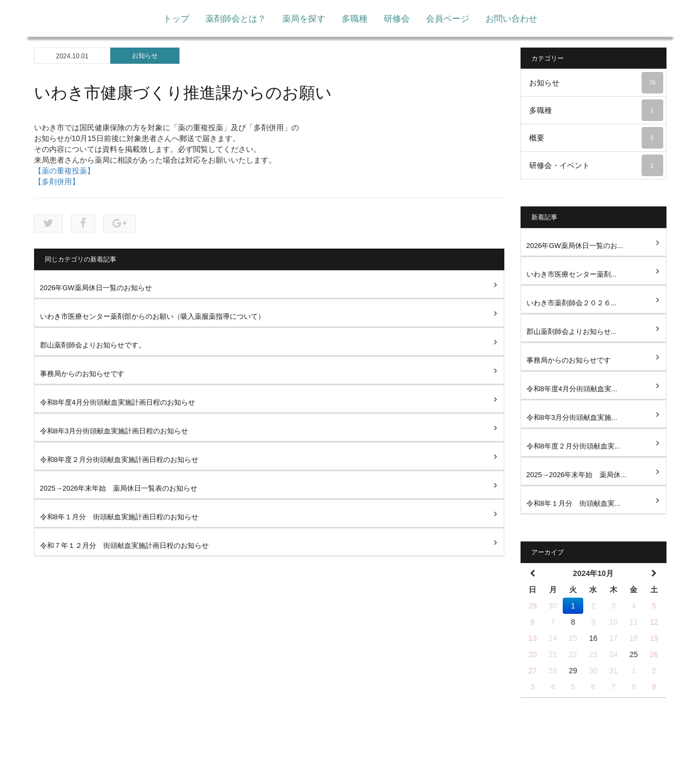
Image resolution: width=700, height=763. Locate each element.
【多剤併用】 (57, 182)
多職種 (355, 19)
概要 (596, 138)
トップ (176, 19)
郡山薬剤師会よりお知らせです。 (93, 345)
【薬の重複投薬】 (64, 171)
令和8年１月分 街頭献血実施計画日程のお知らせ (119, 517)
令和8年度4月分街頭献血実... (572, 389)
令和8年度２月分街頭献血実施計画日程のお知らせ (119, 460)
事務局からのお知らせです (82, 374)
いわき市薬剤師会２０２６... (572, 303)
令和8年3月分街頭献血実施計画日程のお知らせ (114, 431)
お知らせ (145, 56)
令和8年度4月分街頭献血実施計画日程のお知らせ (118, 402)
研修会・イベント (596, 165)
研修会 (397, 19)
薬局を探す (304, 19)
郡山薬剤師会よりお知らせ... (572, 332)
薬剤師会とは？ (236, 19)
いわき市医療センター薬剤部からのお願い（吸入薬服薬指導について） (152, 316)
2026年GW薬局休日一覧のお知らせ (96, 288)
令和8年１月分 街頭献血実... (574, 503)
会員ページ (448, 19)
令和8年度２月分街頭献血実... (574, 446)
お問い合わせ (511, 19)
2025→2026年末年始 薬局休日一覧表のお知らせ (119, 488)
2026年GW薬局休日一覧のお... (575, 246)
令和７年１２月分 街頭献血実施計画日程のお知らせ (124, 546)
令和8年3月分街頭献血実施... (572, 417)
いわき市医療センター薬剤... (572, 274)
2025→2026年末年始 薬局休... (577, 475)
